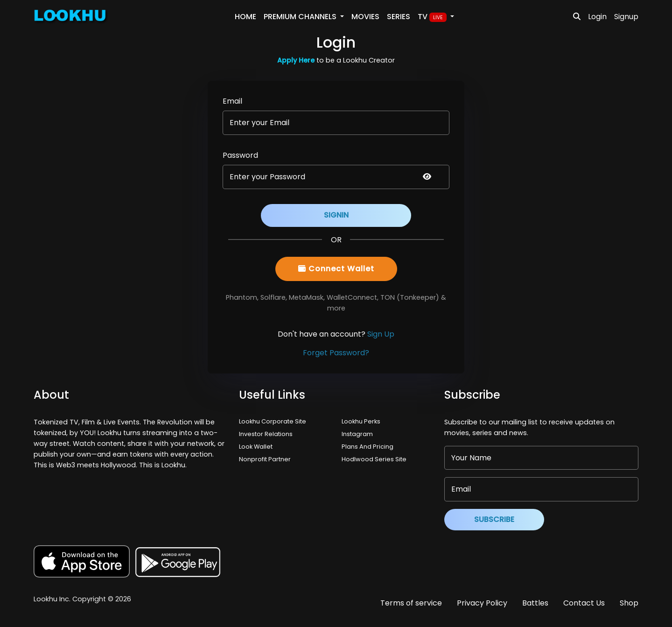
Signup (626, 17)
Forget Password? (336, 353)
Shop (629, 603)
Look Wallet (256, 447)
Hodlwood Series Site (374, 459)
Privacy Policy (482, 603)
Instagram (357, 434)
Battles (535, 603)
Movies (365, 17)
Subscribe (494, 519)
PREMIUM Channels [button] (301, 17)
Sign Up (381, 334)
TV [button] (433, 17)
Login (597, 17)
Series (399, 17)
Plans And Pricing (367, 447)
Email (232, 101)
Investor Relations (266, 434)
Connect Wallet (336, 269)
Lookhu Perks (361, 421)
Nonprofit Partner (265, 459)
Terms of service (411, 603)
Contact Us (584, 603)
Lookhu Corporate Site (274, 421)
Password (240, 155)
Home (245, 17)
